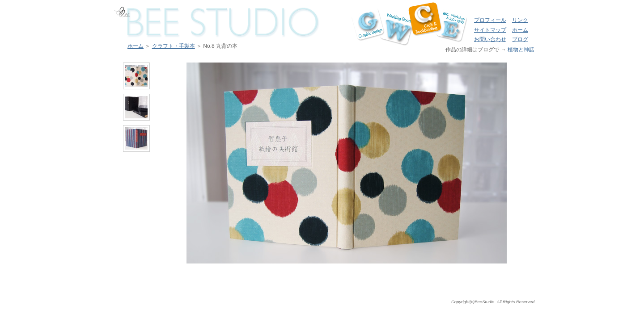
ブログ (520, 39)
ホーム (520, 30)
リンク (520, 20)
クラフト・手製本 (174, 46)
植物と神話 (521, 50)
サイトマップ (490, 30)
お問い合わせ (490, 39)
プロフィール (490, 20)
